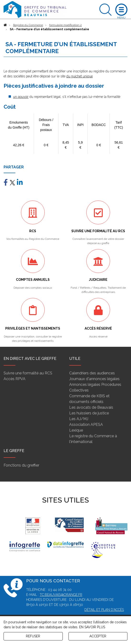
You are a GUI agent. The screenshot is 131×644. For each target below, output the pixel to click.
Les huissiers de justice (89, 413)
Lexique (76, 430)
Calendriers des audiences (92, 373)
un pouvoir (21, 97)
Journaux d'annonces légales (94, 379)
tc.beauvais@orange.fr (61, 595)
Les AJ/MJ (79, 419)
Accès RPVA (15, 379)
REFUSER (33, 636)
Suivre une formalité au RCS (28, 373)
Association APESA (86, 425)
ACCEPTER (98, 636)
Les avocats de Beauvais (91, 407)
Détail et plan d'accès (104, 610)
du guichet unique (80, 76)
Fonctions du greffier (21, 465)
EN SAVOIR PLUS (92, 627)
